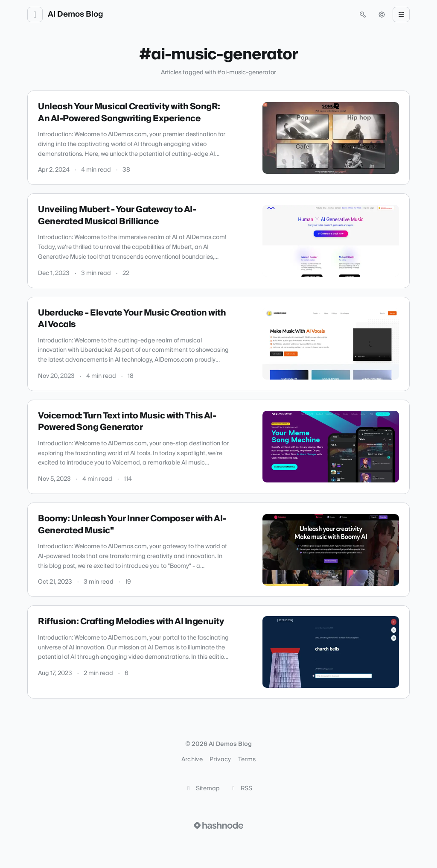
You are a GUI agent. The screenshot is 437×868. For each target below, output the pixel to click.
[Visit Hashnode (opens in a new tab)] (218, 825)
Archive (192, 760)
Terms (247, 760)
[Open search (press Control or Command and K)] (363, 15)
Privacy (220, 760)
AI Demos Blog (76, 15)
